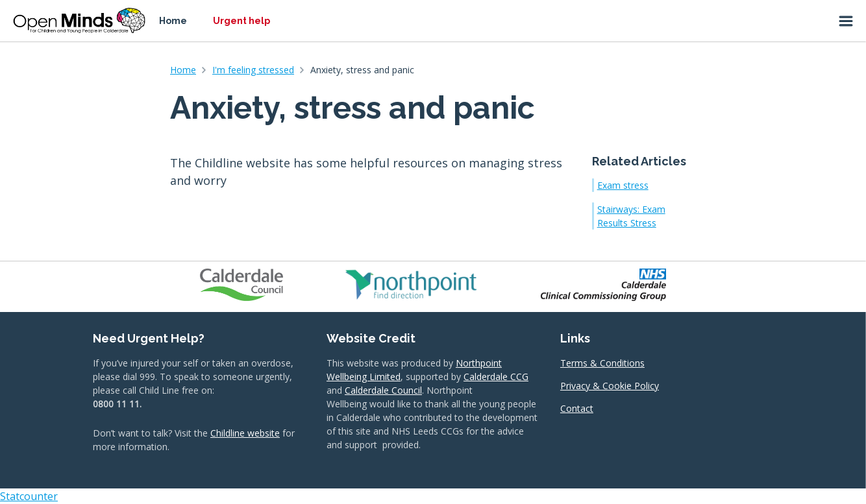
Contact (577, 408)
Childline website (245, 433)
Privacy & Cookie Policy (610, 386)
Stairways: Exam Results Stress (631, 216)
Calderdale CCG (496, 377)
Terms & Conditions (602, 363)
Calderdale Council (383, 390)
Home (173, 21)
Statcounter (29, 496)
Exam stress (623, 185)
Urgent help (241, 21)
